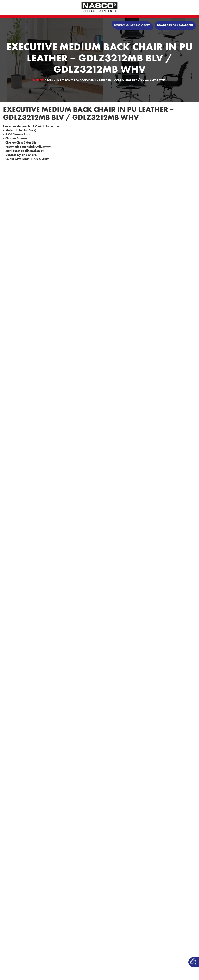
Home (38, 80)
